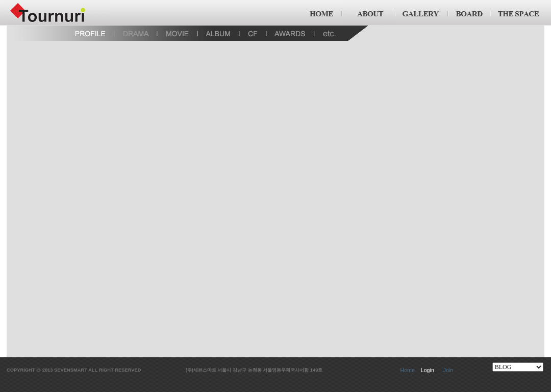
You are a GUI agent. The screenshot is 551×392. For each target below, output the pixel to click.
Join (448, 370)
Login (428, 370)
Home (407, 370)
